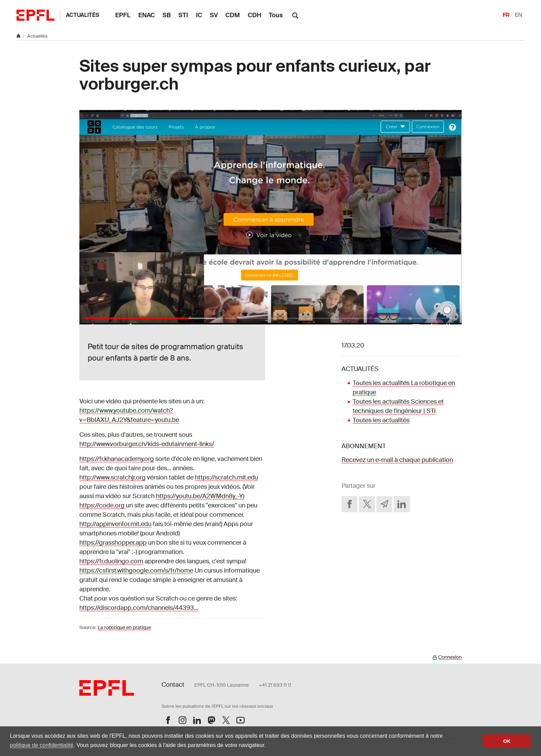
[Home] (19, 36)
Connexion (450, 657)
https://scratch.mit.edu (227, 477)
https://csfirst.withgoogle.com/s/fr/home (136, 571)
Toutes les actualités (381, 420)
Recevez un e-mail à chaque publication (397, 460)
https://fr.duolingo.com (111, 561)
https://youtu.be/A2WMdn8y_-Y (199, 496)
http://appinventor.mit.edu (115, 524)
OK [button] (507, 741)
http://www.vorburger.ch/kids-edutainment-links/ (147, 444)
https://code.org (102, 505)
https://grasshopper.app (113, 543)
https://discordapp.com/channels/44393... (139, 608)
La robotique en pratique (124, 627)
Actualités (82, 15)
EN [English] (519, 15)
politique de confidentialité (42, 745)
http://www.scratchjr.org (112, 477)
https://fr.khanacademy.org (117, 459)
